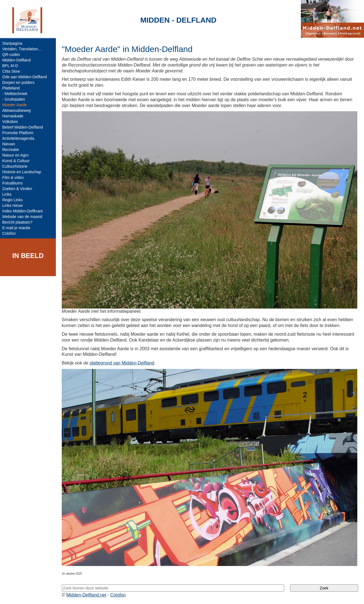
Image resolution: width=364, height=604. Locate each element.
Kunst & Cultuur (16, 161)
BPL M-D (10, 66)
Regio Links (12, 200)
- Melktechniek (15, 94)
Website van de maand (22, 217)
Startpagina (12, 43)
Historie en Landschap (22, 172)
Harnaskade (13, 116)
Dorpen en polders (18, 82)
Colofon (9, 233)
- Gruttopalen (14, 99)
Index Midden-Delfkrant (22, 211)
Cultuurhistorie (15, 166)
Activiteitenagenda (18, 138)
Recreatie (11, 150)
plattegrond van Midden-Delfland (122, 363)
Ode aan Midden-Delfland (25, 77)
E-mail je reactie (16, 228)
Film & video (13, 177)
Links (7, 194)
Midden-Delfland (16, 60)
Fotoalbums (12, 183)
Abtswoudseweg (16, 110)
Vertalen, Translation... (22, 49)
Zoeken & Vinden (17, 189)
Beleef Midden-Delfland (23, 127)
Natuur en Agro (15, 155)
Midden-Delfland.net (86, 595)
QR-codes (11, 55)
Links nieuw (12, 205)
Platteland (11, 88)
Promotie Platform (18, 133)
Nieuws (9, 144)
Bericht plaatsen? (17, 222)
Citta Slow (11, 71)
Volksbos (10, 122)
